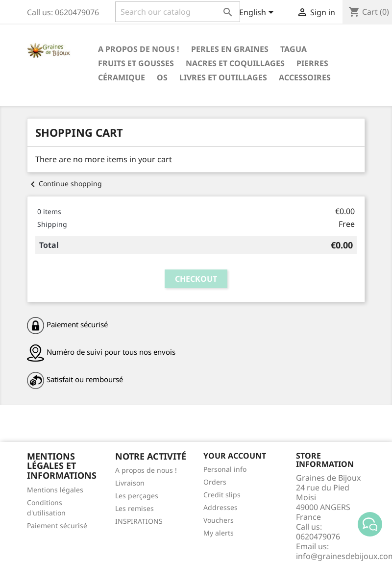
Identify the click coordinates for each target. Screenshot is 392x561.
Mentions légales (55, 490)
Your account (235, 456)
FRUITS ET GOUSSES (136, 63)
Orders (215, 482)
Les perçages (137, 496)
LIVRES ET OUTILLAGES (223, 77)
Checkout (196, 279)
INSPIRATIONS (139, 521)
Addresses (220, 507)
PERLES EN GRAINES (230, 49)
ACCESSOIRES (305, 77)
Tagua (294, 49)
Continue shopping (64, 183)
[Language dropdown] (258, 13)
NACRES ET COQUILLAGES (235, 63)
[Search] (178, 12)
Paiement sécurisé (57, 525)
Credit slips (222, 495)
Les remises (135, 508)
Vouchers (219, 520)
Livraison (130, 483)
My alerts (219, 533)
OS (162, 77)
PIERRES (312, 63)
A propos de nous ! (139, 49)
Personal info (225, 469)
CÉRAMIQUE (122, 77)
